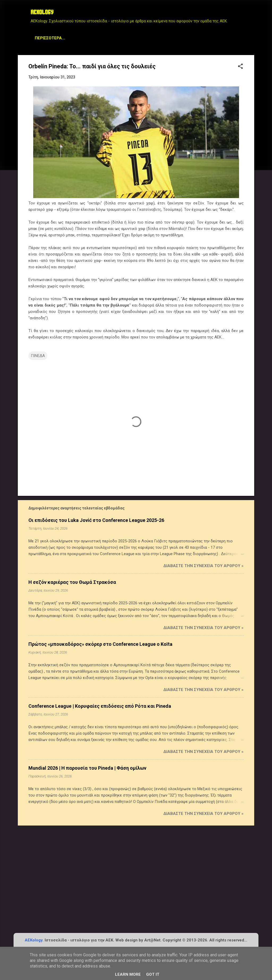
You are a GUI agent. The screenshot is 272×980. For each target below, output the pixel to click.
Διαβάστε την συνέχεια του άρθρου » (203, 566)
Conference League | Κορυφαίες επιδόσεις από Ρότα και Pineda (100, 706)
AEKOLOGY (42, 13)
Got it (153, 974)
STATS (79, 38)
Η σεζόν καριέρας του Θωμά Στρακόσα (72, 582)
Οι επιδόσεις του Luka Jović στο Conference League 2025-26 (96, 520)
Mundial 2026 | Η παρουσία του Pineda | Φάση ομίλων (87, 768)
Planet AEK (146, 38)
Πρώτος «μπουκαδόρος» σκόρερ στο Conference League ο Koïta (100, 644)
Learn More (128, 974)
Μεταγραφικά (49, 38)
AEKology (34, 940)
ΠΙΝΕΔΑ (38, 356)
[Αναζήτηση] (251, 14)
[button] (240, 67)
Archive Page (110, 38)
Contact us (181, 38)
